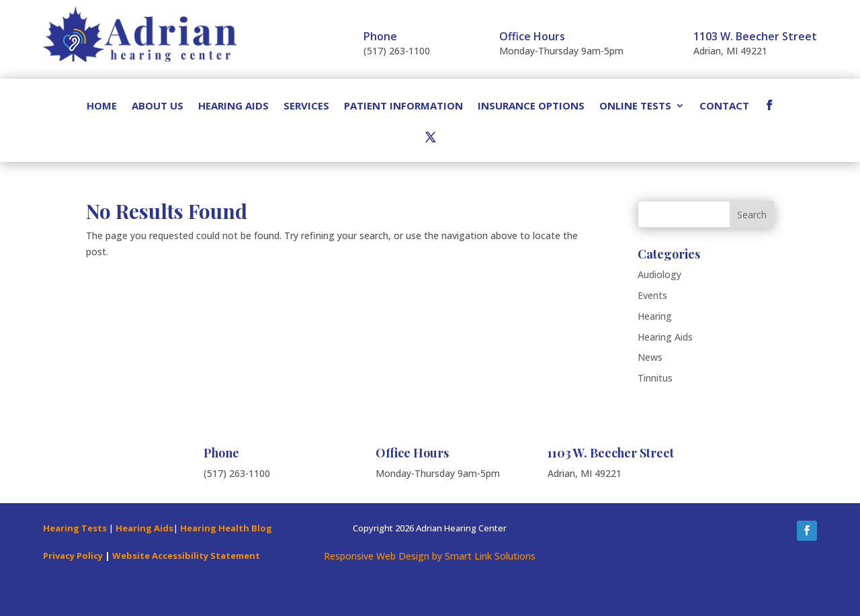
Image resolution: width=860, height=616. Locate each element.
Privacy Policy (73, 556)
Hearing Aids (233, 106)
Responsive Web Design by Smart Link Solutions (430, 556)
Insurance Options (531, 106)
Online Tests (635, 106)
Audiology (659, 274)
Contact (724, 106)
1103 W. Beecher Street (755, 36)
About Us (158, 106)
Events (652, 295)
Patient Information (403, 106)
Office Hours (532, 36)
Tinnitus (655, 378)
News (650, 357)
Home (102, 106)
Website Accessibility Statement (186, 556)
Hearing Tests (75, 528)
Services (306, 106)
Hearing (655, 316)
